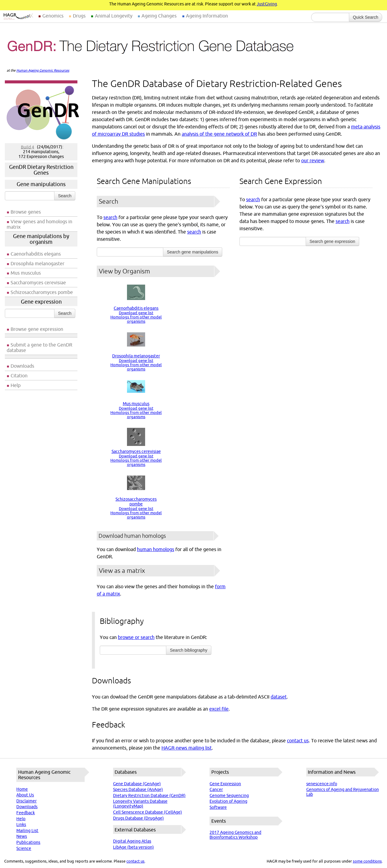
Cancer (216, 789)
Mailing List (27, 831)
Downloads (22, 366)
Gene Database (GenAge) (137, 784)
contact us (298, 741)
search (110, 217)
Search (65, 196)
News (22, 836)
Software (218, 807)
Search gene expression (332, 241)
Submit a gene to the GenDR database (39, 347)
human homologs (156, 549)
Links (21, 824)
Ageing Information (207, 16)
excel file (219, 709)
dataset (279, 697)
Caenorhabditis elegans (36, 254)
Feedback (26, 813)
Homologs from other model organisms (136, 319)
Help (16, 385)
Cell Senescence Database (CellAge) (148, 812)
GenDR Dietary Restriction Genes (41, 170)
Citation (19, 376)
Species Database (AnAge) (138, 789)
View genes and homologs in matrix (39, 224)
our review (313, 160)
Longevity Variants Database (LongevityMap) (140, 804)
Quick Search (366, 17)
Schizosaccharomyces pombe (42, 292)
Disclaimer (26, 801)
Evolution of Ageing (228, 801)
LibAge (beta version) (133, 847)
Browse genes (26, 212)
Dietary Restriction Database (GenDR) (149, 795)
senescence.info (322, 784)
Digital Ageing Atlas (132, 841)
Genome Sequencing (229, 795)
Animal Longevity (114, 16)
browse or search (136, 637)
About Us (25, 795)
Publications (28, 842)
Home (22, 789)
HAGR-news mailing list (187, 748)
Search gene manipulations (193, 252)
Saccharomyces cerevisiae (38, 282)
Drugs (79, 16)
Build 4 (28, 147)
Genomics (53, 16)
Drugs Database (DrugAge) (138, 818)
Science (24, 848)
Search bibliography (189, 650)
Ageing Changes (159, 16)
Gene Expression (225, 784)
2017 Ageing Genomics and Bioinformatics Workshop (235, 835)
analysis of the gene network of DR (219, 134)
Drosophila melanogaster (37, 263)
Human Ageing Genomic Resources (43, 70)
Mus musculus (26, 273)
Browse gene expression (37, 329)
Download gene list (136, 313)
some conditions (367, 861)
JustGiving (267, 4)
